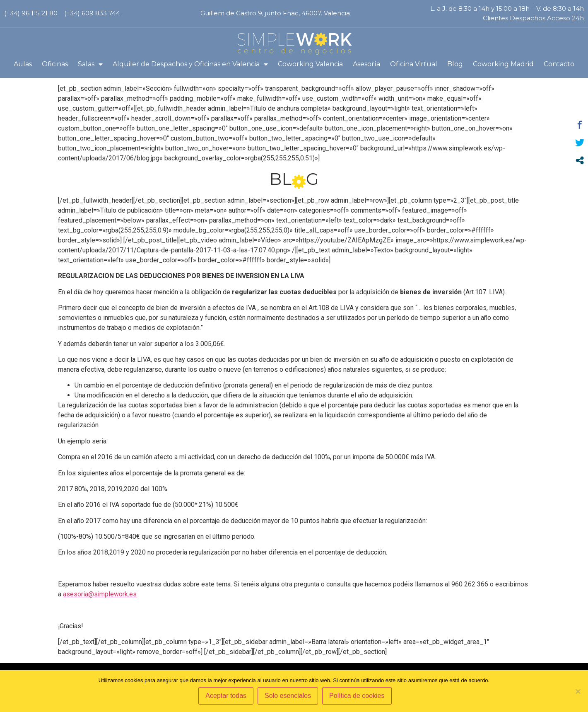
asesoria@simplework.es (100, 607)
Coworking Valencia (310, 64)
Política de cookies (358, 697)
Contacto (559, 64)
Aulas (23, 64)
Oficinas (55, 64)
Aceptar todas (227, 697)
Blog (455, 64)
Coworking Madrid (503, 64)
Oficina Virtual (414, 64)
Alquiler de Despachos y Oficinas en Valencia (190, 64)
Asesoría (366, 64)
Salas (90, 64)
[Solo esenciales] (578, 692)
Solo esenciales (289, 697)
